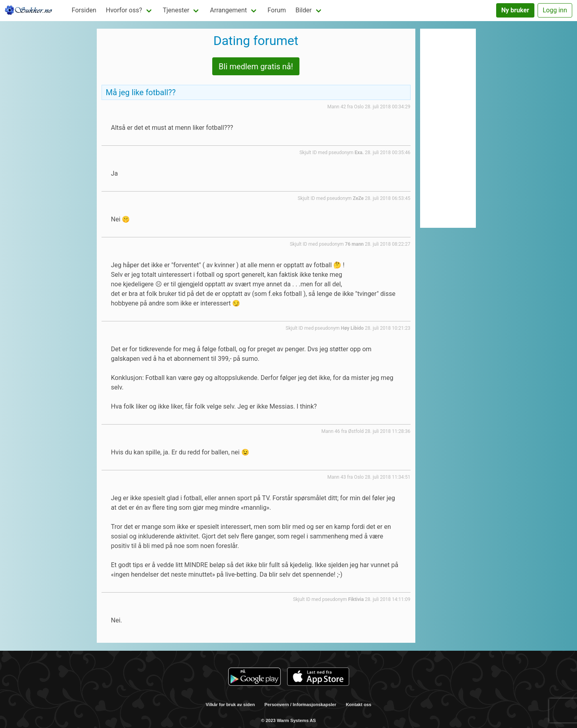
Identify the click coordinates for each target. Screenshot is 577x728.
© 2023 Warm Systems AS (288, 720)
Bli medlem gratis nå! (256, 67)
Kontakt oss (358, 705)
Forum (277, 10)
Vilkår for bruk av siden (231, 705)
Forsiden (84, 10)
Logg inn (555, 10)
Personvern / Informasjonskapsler (300, 705)
